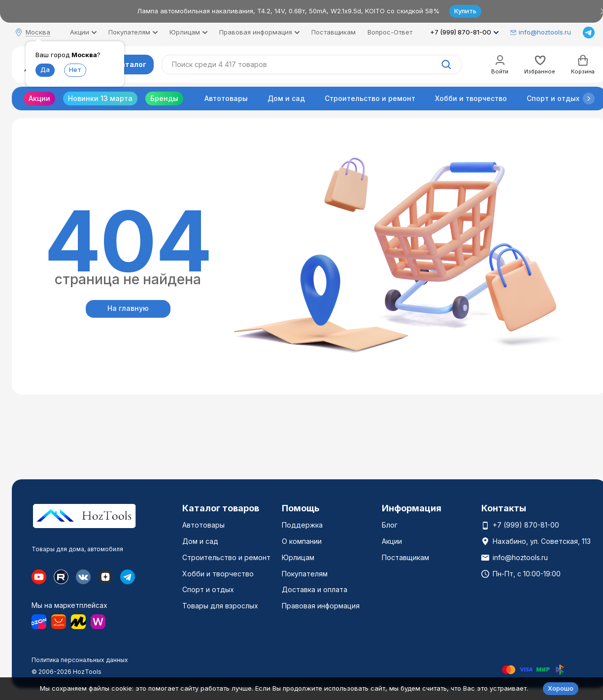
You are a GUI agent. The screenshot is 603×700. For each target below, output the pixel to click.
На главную (128, 308)
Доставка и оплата (315, 589)
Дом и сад (286, 98)
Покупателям (305, 574)
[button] (589, 99)
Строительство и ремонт (370, 98)
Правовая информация (321, 606)
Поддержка (302, 525)
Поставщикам (334, 32)
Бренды (164, 98)
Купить (465, 11)
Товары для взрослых (220, 606)
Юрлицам (298, 557)
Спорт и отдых (553, 98)
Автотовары (226, 98)
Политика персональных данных (80, 660)
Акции (39, 98)
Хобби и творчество (471, 98)
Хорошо (561, 688)
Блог (390, 525)
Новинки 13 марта (100, 98)
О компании (302, 541)
